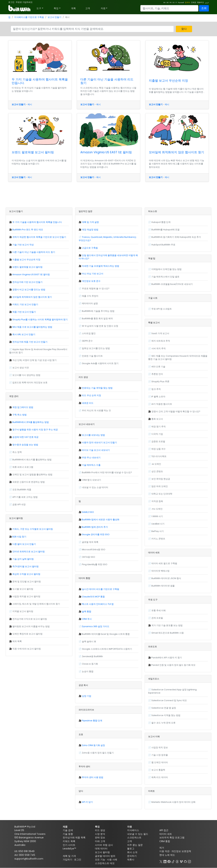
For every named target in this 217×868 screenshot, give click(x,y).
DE (167, 2)
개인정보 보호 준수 (91, 281)
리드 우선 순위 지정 (91, 395)
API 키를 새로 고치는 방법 (25, 497)
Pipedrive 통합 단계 (92, 721)
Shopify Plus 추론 (160, 381)
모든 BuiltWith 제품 (22, 490)
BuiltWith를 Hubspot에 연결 (165, 230)
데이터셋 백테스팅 (160, 571)
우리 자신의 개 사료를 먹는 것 (96, 410)
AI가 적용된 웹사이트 (162, 404)
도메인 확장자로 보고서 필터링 (27, 634)
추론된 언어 (157, 374)
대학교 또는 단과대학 (162, 494)
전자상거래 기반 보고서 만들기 (27, 282)
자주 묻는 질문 (135, 845)
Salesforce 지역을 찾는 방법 (166, 715)
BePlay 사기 (158, 531)
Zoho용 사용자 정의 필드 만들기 (98, 753)
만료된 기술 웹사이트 (92, 356)
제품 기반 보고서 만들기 (24, 312)
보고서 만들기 (55, 17)
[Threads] (177, 861)
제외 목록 (17, 641)
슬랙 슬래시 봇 (89, 641)
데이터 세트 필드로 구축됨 (164, 563)
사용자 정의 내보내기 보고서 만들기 (99, 442)
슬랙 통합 (87, 611)
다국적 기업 (157, 434)
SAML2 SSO (88, 512)
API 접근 (164, 830)
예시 (30, 104)
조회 (204, 8)
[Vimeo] (181, 861)
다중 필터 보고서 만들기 (24, 544)
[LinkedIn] (165, 861)
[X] (161, 861)
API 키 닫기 (87, 802)
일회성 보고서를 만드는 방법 (96, 348)
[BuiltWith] (20, 8)
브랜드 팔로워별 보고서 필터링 (33, 152)
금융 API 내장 (19, 504)
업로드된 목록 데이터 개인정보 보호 (30, 383)
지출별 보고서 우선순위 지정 (168, 81)
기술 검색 (68, 830)
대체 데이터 (101, 849)
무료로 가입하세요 (24, 2)
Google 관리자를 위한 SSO (96, 534)
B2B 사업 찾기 (19, 537)
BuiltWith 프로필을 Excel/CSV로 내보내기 (172, 284)
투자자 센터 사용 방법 (93, 777)
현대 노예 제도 (167, 855)
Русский (181, 2)
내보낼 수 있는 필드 (138, 834)
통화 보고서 (157, 419)
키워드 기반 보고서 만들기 (25, 304)
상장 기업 (87, 696)
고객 (88, 8)
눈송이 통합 (88, 671)
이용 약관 (164, 851)
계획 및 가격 (69, 856)
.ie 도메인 (156, 464)
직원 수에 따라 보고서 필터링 (27, 649)
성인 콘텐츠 (157, 471)
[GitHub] (185, 861)
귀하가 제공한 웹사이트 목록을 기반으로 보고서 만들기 (39, 237)
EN (164, 2)
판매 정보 (100, 838)
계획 (73, 8)
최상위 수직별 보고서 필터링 (26, 574)
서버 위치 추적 (159, 348)
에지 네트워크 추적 (161, 341)
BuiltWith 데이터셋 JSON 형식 (166, 578)
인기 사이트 (69, 845)
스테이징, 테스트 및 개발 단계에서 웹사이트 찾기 (36, 604)
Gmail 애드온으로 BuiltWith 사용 (168, 633)
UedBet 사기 (158, 524)
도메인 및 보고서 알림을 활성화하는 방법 (32, 474)
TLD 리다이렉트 (159, 456)
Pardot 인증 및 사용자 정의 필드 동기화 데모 (173, 665)
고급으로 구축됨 (90, 248)
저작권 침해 (157, 501)
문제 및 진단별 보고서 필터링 (27, 582)
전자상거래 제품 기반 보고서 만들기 (30, 342)
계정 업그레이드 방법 (23, 407)
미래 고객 (100, 841)
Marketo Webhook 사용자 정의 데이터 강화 (173, 802)
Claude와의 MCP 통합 (93, 597)
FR (171, 2)
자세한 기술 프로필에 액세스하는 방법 (101, 266)
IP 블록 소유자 (158, 397)
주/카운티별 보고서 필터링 (26, 566)
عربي (207, 2)
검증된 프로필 (158, 441)
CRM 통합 (165, 841)
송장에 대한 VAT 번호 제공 (25, 437)
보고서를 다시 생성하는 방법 (26, 375)
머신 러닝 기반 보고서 (93, 274)
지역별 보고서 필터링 (23, 611)
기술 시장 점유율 (160, 755)
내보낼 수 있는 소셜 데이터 (95, 487)
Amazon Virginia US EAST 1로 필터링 (106, 152)
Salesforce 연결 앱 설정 (164, 708)
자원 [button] (103, 8)
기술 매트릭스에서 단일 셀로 (165, 277)
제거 (162, 848)
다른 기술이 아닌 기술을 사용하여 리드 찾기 (107, 81)
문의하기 (132, 856)
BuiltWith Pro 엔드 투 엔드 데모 (28, 230)
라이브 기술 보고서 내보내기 (96, 450)
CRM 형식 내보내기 (91, 480)
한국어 (188, 2)
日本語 (194, 2)
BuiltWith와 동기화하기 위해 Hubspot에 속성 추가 (176, 237)
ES (174, 2)
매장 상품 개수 (159, 449)
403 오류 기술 (158, 367)
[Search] (169, 8)
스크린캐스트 (134, 838)
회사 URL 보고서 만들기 (24, 334)
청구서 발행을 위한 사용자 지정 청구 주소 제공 (35, 430)
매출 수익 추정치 (90, 296)
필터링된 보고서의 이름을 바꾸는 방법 (31, 626)
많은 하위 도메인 (160, 486)
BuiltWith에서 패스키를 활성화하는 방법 (32, 460)
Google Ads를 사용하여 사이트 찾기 (100, 363)
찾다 (184, 29)
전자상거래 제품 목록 (74, 838)
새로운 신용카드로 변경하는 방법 (29, 482)
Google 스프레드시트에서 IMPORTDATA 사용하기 (107, 649)
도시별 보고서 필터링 (23, 589)
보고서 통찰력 (158, 770)
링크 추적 (156, 389)
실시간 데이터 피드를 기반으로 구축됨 (101, 589)
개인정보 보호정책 (181, 851)
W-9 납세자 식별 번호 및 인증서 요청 (100, 326)
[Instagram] (189, 861)
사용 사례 (112, 860)
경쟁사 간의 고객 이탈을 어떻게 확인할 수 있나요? (176, 411)
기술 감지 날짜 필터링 (23, 559)
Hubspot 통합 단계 (161, 222)
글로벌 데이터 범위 (105, 856)
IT (176, 2)
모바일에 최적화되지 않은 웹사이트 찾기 (176, 152)
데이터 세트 (166, 834)
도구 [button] (39, 8)
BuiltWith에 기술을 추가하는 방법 (98, 311)
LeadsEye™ (69, 849)
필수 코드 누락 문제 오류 (163, 723)
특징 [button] (56, 8)
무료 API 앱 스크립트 (162, 309)
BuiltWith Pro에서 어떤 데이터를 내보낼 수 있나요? (107, 472)
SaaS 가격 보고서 (160, 333)
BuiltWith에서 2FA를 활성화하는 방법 (31, 422)
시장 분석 (100, 834)
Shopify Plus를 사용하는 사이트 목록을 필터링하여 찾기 (40, 320)
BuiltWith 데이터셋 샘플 (163, 586)
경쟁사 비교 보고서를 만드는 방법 (29, 290)
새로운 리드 (88, 403)
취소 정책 (17, 452)
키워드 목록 (69, 841)
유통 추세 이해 (159, 610)
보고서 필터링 (102, 852)
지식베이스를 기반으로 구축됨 (29, 17)
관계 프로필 (157, 618)
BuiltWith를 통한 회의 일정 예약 (97, 318)
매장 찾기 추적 (159, 427)
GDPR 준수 (87, 341)
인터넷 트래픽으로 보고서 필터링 (29, 552)
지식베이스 (133, 830)
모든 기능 (100, 860)
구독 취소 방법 (19, 415)
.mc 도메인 (157, 509)
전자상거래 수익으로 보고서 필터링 (30, 619)
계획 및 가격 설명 (90, 222)
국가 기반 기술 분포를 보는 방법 (167, 625)
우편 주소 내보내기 (91, 458)
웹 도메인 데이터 (160, 762)
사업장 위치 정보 (160, 747)
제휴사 (131, 860)
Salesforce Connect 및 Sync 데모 (169, 700)
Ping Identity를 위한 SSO (95, 564)
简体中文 (201, 2)
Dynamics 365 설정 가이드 (96, 626)
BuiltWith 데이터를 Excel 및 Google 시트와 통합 (106, 634)
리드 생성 (100, 830)
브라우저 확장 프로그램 (172, 838)
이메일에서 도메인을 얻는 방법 (166, 269)
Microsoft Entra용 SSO (94, 550)
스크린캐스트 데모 (105, 863)
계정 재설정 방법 (90, 230)
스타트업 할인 (89, 333)
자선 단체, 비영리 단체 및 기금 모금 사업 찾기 (34, 360)
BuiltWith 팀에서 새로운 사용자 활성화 (101, 520)
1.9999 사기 (157, 516)
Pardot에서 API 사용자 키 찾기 (167, 658)
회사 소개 (132, 852)
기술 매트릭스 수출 (91, 465)
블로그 (131, 849)
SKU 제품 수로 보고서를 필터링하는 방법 (32, 327)
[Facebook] (169, 861)
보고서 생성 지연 (21, 368)
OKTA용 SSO (88, 557)
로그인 (11, 2)
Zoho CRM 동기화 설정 (93, 745)
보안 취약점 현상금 (161, 479)
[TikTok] (173, 861)
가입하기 (67, 860)
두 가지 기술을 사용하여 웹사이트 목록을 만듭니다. (40, 81)
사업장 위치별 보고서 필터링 (26, 596)
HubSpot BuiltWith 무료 (163, 245)
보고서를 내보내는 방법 (93, 435)
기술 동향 (68, 834)
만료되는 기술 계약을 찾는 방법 (97, 388)
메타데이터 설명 (90, 303)
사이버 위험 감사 (104, 845)
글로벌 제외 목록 (90, 542)
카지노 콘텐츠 (158, 539)
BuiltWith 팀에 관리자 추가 (95, 527)
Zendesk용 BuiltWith (92, 656)
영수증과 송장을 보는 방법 (25, 445)
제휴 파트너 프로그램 (23, 467)
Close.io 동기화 (90, 664)
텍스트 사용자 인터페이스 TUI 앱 (98, 604)
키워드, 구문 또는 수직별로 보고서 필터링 (33, 529)
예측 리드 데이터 (160, 777)
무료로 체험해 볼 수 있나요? (96, 289)
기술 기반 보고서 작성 (23, 245)
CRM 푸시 (87, 619)
